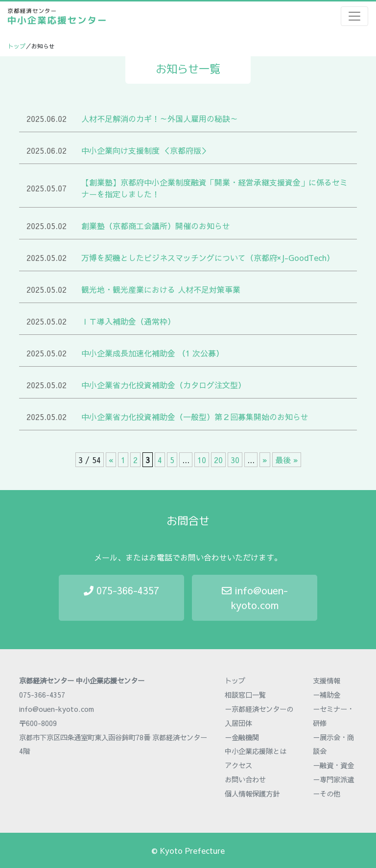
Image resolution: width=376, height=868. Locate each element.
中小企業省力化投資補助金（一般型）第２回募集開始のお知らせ (195, 417)
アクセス (238, 765)
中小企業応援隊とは (256, 751)
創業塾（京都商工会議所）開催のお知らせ (156, 226)
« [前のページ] (111, 460)
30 (235, 460)
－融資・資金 (333, 765)
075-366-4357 (121, 590)
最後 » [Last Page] (287, 460)
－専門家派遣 (333, 779)
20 (218, 460)
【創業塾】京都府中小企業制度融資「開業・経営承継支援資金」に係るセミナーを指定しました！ (214, 188)
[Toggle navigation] (354, 16)
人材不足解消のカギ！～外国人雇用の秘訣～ (160, 118)
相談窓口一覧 (245, 695)
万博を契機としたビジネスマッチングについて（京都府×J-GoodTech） (208, 258)
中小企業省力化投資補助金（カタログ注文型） (164, 385)
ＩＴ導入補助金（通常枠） (128, 321)
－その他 (327, 794)
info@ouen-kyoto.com (255, 598)
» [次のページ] (265, 460)
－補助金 (327, 695)
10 (202, 460)
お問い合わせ (245, 779)
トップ (17, 46)
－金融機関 (242, 737)
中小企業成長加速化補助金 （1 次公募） (153, 353)
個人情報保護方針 (252, 794)
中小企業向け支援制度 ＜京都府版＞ (145, 150)
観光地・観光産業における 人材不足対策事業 (161, 289)
